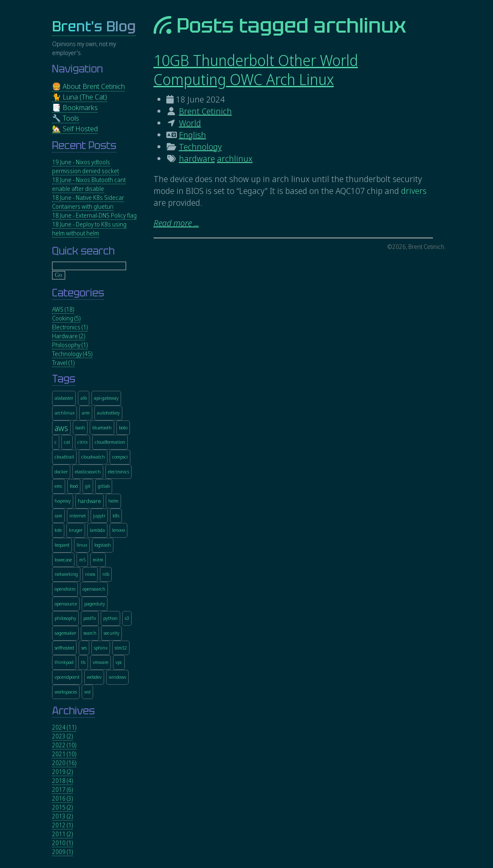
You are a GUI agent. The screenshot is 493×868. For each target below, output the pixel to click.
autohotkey (108, 413)
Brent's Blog (94, 26)
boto (123, 427)
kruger (76, 530)
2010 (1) (62, 843)
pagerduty (95, 604)
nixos (90, 574)
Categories (78, 293)
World (190, 123)
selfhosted (64, 648)
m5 (82, 560)
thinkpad (64, 662)
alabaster (64, 398)
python (110, 618)
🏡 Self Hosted (75, 129)
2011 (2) (62, 834)
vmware (101, 662)
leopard (62, 545)
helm (113, 501)
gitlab (104, 486)
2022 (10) (64, 745)
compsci (120, 457)
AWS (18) (63, 309)
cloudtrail (64, 457)
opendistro (65, 589)
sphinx (101, 648)
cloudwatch (93, 457)
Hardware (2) (69, 336)
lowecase (63, 560)
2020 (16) (64, 763)
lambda (97, 530)
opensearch (94, 589)
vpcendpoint (67, 677)
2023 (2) (62, 736)
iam (58, 516)
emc (59, 486)
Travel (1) (63, 363)
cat (67, 442)
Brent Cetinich (205, 111)
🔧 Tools (66, 118)
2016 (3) (62, 798)
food (74, 486)
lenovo (118, 530)
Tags (64, 379)
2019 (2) (62, 772)
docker (61, 471)
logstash (103, 545)
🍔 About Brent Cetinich (88, 86)
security (112, 633)
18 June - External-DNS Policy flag (94, 215)
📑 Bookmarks (75, 107)
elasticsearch (88, 471)
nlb (106, 574)
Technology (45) (72, 354)
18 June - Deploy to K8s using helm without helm (89, 229)
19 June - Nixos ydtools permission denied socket (85, 166)
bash (80, 427)
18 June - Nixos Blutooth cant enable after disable (89, 184)
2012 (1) (62, 825)
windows (117, 677)
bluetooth (102, 427)
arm (86, 413)
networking (66, 574)
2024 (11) (64, 727)
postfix (90, 618)
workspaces (66, 692)
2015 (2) (62, 807)
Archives (73, 711)
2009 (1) (62, 852)
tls (83, 662)
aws (61, 428)
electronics (118, 471)
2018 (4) (62, 781)
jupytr (99, 516)
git (88, 486)
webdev (94, 677)
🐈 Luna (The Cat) (80, 97)
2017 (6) (62, 789)
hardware (197, 159)
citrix (83, 442)
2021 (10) (64, 754)
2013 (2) (62, 816)
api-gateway (106, 398)
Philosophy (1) (70, 345)
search (90, 633)
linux (82, 545)
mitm (98, 560)
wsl (87, 692)
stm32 (121, 648)
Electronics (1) (70, 327)
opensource (66, 604)
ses (84, 648)
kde (58, 530)
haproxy (63, 501)
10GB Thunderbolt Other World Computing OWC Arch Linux (256, 70)
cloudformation (110, 442)
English (193, 135)
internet (78, 516)
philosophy (65, 618)
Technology (200, 147)
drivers (414, 191)
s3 (127, 618)
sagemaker (65, 633)
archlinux (235, 159)
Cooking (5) (66, 318)
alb (84, 398)
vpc (119, 662)
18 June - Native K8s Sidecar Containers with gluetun (88, 202)
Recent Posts (84, 145)
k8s (116, 516)
